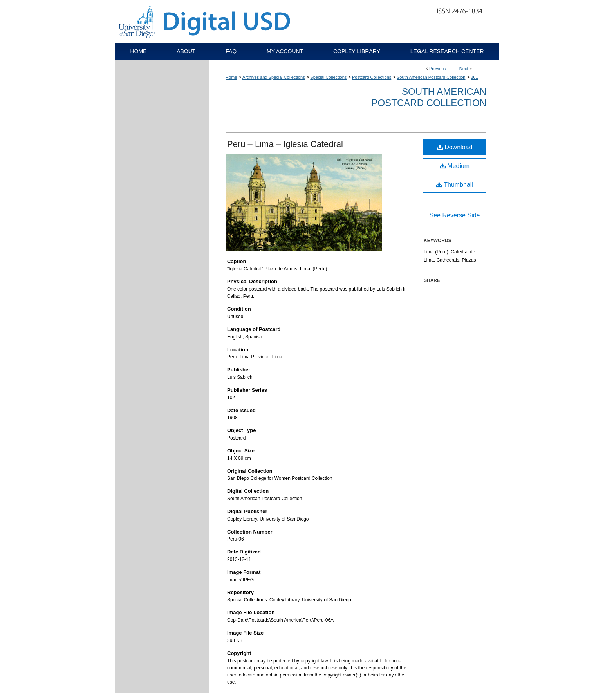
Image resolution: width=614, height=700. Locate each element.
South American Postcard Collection (431, 77)
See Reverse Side (455, 215)
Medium (455, 166)
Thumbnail (455, 185)
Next (464, 69)
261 (474, 77)
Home (231, 77)
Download (455, 147)
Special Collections (328, 77)
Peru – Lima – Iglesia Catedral (285, 144)
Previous (438, 69)
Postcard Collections (372, 77)
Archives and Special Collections (274, 77)
